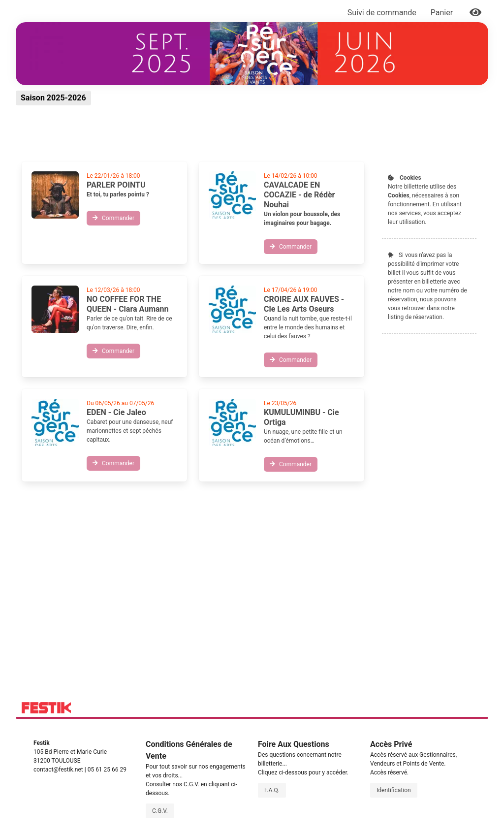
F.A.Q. (272, 790)
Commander (113, 218)
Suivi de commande (382, 13)
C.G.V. (160, 811)
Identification (394, 790)
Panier (443, 13)
